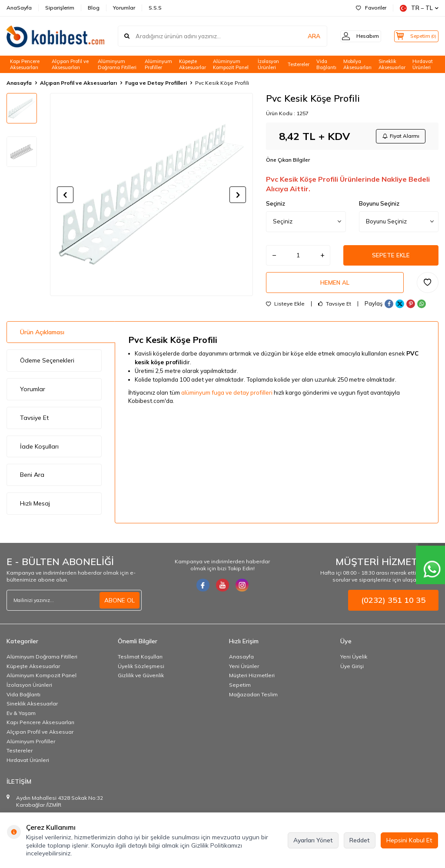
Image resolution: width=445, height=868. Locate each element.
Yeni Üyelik (354, 660)
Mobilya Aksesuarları (357, 65)
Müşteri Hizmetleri (252, 679)
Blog (94, 8)
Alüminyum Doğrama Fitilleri (117, 65)
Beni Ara (32, 478)
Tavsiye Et (335, 307)
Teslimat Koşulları (140, 660)
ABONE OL (120, 604)
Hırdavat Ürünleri (423, 65)
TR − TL (419, 8)
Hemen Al (335, 285)
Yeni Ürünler (244, 670)
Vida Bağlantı (326, 65)
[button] (65, 195)
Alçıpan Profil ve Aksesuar (40, 735)
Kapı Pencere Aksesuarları (25, 65)
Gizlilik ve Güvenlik (141, 679)
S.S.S (155, 8)
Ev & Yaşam (21, 717)
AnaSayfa (19, 8)
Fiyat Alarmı (400, 137)
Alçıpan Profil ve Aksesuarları (70, 65)
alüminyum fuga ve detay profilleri (227, 396)
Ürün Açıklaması (42, 336)
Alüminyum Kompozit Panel (231, 65)
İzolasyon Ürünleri (268, 65)
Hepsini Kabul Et (409, 840)
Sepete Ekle (391, 257)
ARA (303, 36)
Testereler (299, 64)
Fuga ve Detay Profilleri (156, 83)
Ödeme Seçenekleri (47, 364)
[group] (151, 195)
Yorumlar (124, 8)
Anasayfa (19, 83)
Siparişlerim (60, 8)
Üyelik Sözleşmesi (141, 670)
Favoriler (371, 8)
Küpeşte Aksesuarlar (193, 65)
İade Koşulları (39, 450)
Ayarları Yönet (313, 840)
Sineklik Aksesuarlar (392, 65)
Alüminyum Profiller (158, 65)
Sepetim (240, 688)
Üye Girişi (352, 670)
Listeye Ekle (285, 307)
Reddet (360, 840)
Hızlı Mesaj (35, 507)
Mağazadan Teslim (253, 698)
